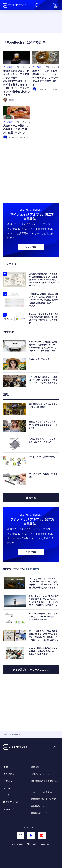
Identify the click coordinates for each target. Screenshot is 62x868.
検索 (37, 5)
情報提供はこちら (39, 813)
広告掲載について (39, 806)
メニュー (46, 5)
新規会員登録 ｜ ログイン (55, 5)
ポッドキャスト (11, 802)
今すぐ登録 (31, 247)
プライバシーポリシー (41, 774)
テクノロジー (10, 774)
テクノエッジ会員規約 (41, 792)
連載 (6, 767)
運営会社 (35, 767)
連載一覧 (31, 498)
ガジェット (9, 781)
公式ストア (9, 809)
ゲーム (7, 788)
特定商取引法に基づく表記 (43, 799)
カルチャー (9, 795)
